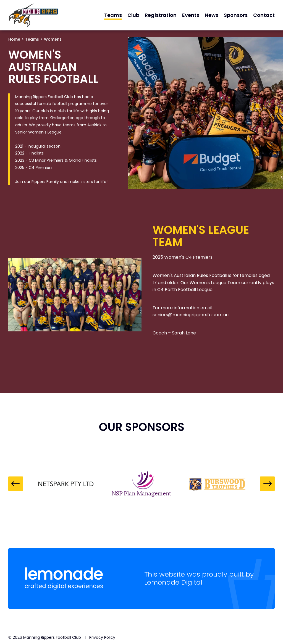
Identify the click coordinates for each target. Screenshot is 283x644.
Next (267, 484)
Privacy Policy (102, 637)
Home (14, 39)
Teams (32, 39)
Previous (16, 484)
